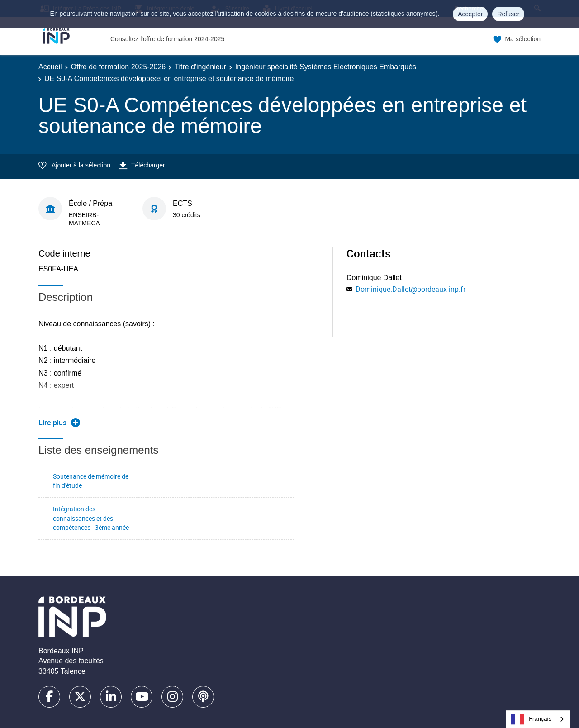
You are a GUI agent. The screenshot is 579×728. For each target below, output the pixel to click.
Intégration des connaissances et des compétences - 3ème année (91, 518)
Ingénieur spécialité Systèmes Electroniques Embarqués (326, 67)
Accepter (470, 14)
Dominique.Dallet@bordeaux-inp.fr (411, 289)
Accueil (50, 67)
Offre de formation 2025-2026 (119, 67)
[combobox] (538, 719)
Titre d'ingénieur (200, 67)
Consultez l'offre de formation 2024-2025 (167, 39)
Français (531, 719)
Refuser (508, 14)
